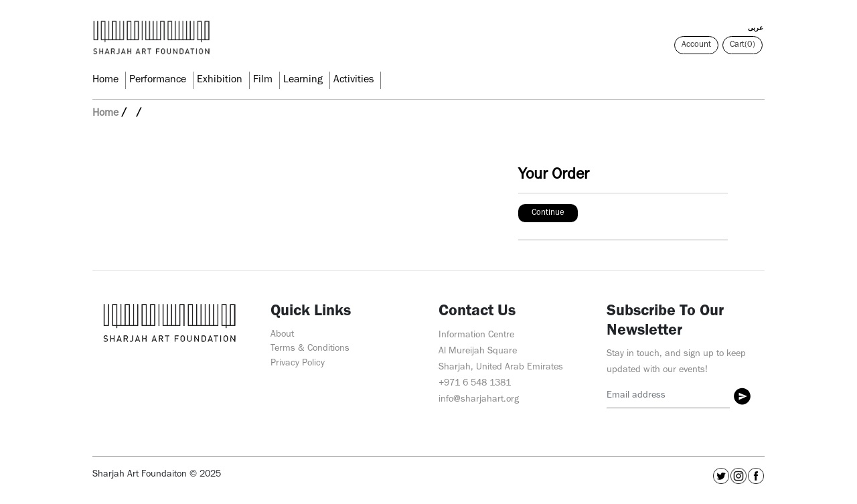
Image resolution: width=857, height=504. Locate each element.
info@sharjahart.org (479, 400)
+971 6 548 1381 (475, 384)
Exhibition (220, 80)
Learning (303, 80)
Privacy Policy (298, 364)
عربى (756, 29)
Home (105, 80)
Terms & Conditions (310, 349)
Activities (354, 80)
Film (263, 80)
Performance (158, 80)
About (282, 335)
